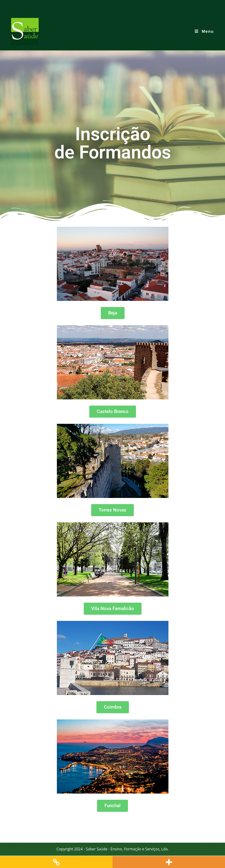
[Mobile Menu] (204, 31)
